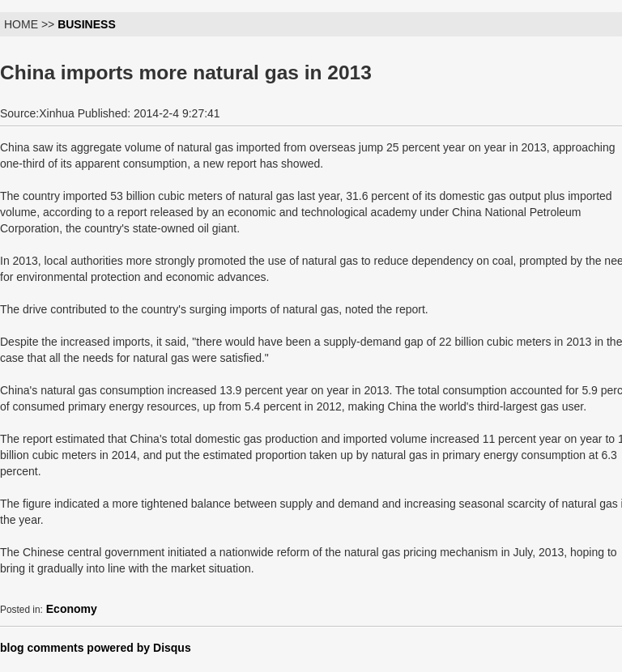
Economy (72, 609)
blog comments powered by (96, 648)
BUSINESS (87, 24)
